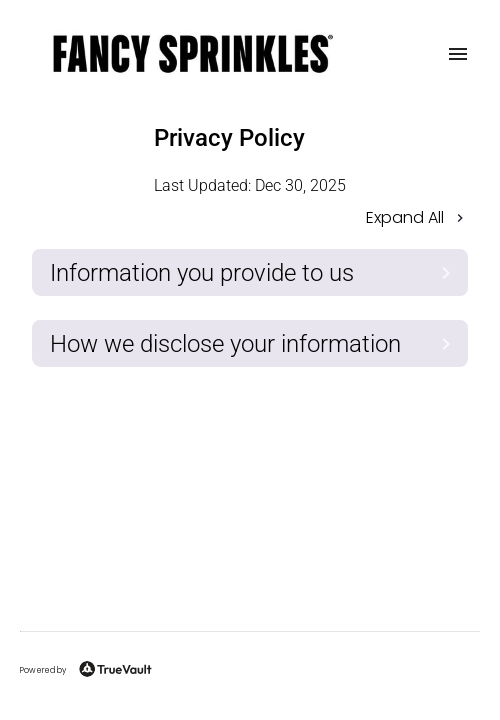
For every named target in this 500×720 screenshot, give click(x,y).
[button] (250, 219)
